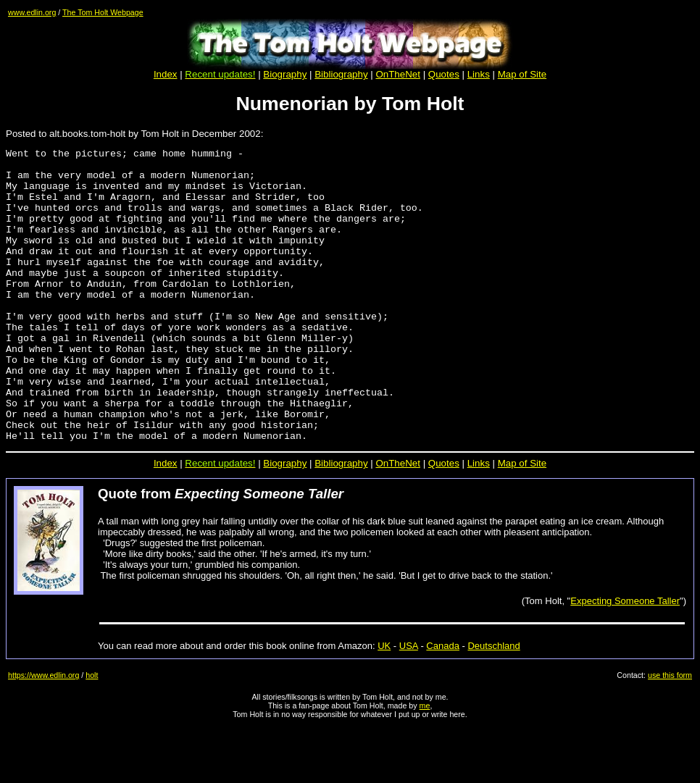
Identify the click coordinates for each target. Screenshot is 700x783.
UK (384, 704)
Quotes (444, 74)
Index (166, 74)
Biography (285, 74)
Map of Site (522, 74)
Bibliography (341, 522)
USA (409, 704)
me (425, 764)
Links (479, 74)
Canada (443, 704)
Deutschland (493, 704)
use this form (670, 734)
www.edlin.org (32, 12)
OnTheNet (398, 522)
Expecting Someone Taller (625, 660)
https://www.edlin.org (43, 734)
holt (92, 734)
